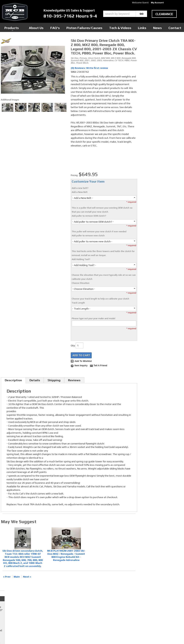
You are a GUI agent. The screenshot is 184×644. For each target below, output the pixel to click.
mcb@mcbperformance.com (155, 617)
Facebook (74, 593)
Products (60, 27)
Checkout (146, 42)
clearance (164, 14)
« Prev (7, 577)
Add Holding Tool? (81, 259)
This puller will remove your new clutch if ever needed (99, 232)
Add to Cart (81, 355)
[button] (125, 14)
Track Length (78, 303)
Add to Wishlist (83, 361)
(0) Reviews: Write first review (89, 68)
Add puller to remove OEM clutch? (89, 216)
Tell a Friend (100, 366)
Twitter (73, 597)
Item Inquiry (81, 366)
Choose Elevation (81, 283)
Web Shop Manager (127, 635)
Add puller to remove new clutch (88, 236)
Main (17, 577)
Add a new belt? (80, 188)
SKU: (74, 72)
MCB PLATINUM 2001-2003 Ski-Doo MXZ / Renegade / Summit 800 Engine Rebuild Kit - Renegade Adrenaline (66, 555)
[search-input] (120, 14)
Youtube (73, 600)
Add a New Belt (80, 192)
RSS (71, 603)
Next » (27, 577)
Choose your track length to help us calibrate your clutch (100, 299)
